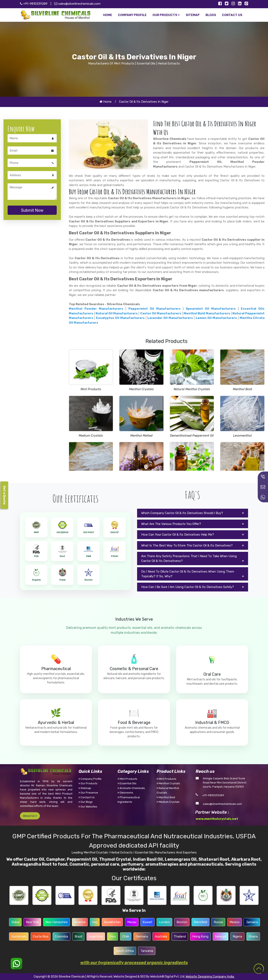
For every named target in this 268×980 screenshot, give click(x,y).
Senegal (221, 936)
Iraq (95, 922)
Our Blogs (86, 802)
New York (32, 922)
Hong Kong (200, 936)
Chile (126, 936)
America (80, 922)
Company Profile (90, 779)
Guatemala (19, 936)
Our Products (88, 783)
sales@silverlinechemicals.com (77, 4)
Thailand (180, 936)
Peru (113, 936)
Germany (142, 936)
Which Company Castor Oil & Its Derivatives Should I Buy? (182, 513)
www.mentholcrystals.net (217, 819)
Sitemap (85, 788)
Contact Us (87, 797)
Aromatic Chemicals (131, 788)
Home (106, 102)
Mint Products (91, 389)
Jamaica (252, 922)
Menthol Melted (141, 436)
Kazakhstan (112, 922)
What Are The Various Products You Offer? (171, 524)
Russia (218, 922)
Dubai (15, 922)
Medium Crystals (91, 436)
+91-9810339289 (213, 795)
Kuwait (147, 922)
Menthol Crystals (141, 389)
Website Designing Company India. (210, 977)
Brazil (78, 936)
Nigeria (237, 936)
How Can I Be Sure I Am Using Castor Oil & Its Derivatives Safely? (188, 587)
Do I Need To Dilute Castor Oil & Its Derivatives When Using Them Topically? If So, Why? (188, 574)
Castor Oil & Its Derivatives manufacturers (188, 290)
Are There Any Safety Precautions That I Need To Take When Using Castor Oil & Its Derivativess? (189, 558)
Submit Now (32, 210)
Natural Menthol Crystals (192, 389)
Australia (161, 936)
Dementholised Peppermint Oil (192, 436)
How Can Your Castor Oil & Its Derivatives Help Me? (178, 535)
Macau (132, 922)
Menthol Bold (242, 389)
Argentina (96, 936)
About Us (30, 816)
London (164, 922)
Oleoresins (125, 793)
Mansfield (200, 922)
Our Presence (88, 793)
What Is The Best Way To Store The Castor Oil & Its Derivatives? (187, 545)
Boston (182, 922)
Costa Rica (41, 936)
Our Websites (88, 807)
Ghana (253, 936)
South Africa (125, 951)
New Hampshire (57, 922)
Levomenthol (242, 436)
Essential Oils (127, 783)
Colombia (61, 936)
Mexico (234, 922)
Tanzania (147, 951)
